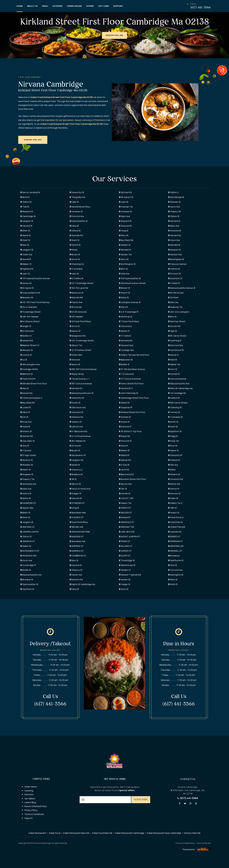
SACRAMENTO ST (30, 551)
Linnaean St (76, 211)
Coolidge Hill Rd (29, 369)
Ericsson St (175, 274)
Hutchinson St (176, 350)
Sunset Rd (26, 393)
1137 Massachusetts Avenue (35, 278)
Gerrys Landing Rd (30, 192)
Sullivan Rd (125, 460)
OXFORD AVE (77, 527)
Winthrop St (126, 317)
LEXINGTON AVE (177, 527)
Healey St (174, 513)
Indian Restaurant (37, 833)
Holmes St (174, 269)
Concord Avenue (177, 379)
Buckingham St (176, 259)
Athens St (26, 431)
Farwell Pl (26, 259)
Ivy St (24, 360)
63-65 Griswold (78, 312)
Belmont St (27, 374)
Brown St (75, 254)
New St (25, 245)
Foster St (75, 403)
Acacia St (124, 422)
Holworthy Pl (175, 455)
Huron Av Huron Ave (80, 489)
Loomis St (26, 355)
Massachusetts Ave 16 (82, 393)
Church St (125, 293)
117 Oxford (125, 336)
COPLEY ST (125, 508)
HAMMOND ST (28, 503)
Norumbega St (176, 197)
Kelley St (124, 297)
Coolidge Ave (126, 350)
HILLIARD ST (126, 546)
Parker (74, 250)
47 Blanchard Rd (78, 431)
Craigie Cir (76, 493)
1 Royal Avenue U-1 (80, 379)
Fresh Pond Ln (176, 517)
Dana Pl (123, 446)
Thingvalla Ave (78, 197)
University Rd (176, 479)
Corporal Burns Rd (30, 293)
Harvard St (174, 221)
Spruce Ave (125, 484)
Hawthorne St (176, 560)
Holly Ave (124, 274)
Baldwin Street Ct (30, 345)
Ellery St (124, 235)
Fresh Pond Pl (28, 379)
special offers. (127, 790)
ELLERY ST (125, 556)
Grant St (25, 240)
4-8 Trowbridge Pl (129, 312)
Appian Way (27, 508)
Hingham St (27, 474)
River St (173, 446)
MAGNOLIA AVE (29, 556)
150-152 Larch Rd (79, 288)
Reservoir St (77, 293)
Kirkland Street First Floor (132, 412)
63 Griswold (27, 331)
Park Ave (173, 465)
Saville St (75, 465)
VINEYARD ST (28, 527)
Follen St (173, 498)
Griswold (75, 360)
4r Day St (124, 465)
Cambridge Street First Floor (134, 398)
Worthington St (127, 264)
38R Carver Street (178, 403)
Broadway (174, 556)
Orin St (123, 489)
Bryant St (75, 450)
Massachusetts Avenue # (182, 288)
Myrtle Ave (174, 484)
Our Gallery (30, 798)
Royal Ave (26, 422)
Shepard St (27, 211)
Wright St (26, 326)
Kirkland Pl (125, 517)
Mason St (75, 331)
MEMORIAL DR (176, 546)
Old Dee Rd (125, 192)
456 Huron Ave (78, 407)
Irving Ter (174, 441)
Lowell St (26, 407)
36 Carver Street (177, 336)
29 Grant (173, 297)
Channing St (175, 407)
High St (173, 331)
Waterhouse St (127, 565)
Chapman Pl (126, 407)
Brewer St (125, 288)
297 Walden (76, 317)
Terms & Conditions (34, 814)
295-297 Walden (29, 317)
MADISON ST (77, 536)
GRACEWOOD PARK (80, 532)
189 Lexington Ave (30, 364)
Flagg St (173, 436)
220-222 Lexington (179, 312)
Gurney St (26, 283)
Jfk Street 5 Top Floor (130, 431)
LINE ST (173, 508)
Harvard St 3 (126, 388)
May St (25, 388)
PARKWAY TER (127, 527)
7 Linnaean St (176, 417)
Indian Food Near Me (102, 833)
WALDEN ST (126, 513)
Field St (173, 360)
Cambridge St (28, 216)
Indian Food (55, 833)
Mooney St (174, 493)
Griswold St (125, 226)
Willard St (124, 403)
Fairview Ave (175, 254)
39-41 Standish (29, 307)
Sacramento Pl (78, 455)
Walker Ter (174, 364)
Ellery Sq (173, 302)
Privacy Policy (31, 810)
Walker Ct (26, 264)
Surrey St (75, 364)
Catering (29, 791)
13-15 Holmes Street (81, 350)
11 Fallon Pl (174, 283)
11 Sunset (26, 450)
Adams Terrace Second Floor (134, 355)
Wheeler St (175, 202)
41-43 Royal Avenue (80, 436)
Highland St (27, 269)
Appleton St (175, 431)
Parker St (173, 450)
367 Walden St (78, 441)
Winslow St (27, 350)
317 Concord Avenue (130, 379)
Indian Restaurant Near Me (76, 833)
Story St (124, 589)
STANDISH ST (77, 503)
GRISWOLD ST (127, 522)
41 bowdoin (76, 269)
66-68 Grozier (176, 293)
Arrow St (75, 326)
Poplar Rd (125, 436)
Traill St (25, 207)
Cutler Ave (26, 254)
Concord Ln (125, 326)
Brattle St (124, 364)
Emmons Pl (125, 427)
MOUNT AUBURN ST (130, 536)
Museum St (175, 250)
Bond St (25, 197)
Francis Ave (76, 302)
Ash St (24, 417)
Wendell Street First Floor (34, 384)
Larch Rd (124, 470)
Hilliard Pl (124, 455)
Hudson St (76, 422)
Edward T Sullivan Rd (130, 575)
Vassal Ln (174, 355)
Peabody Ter (175, 307)
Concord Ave (77, 216)
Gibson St (75, 484)
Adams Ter (125, 503)
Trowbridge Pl (28, 565)
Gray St (25, 446)
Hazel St (25, 427)
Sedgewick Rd (78, 336)
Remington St (176, 575)
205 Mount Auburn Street (132, 283)
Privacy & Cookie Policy (185, 843)
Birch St (123, 269)
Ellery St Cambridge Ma (180, 388)
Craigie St (125, 584)
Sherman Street (177, 321)
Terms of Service (204, 843)
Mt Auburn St (126, 197)
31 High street (28, 455)
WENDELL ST (175, 551)
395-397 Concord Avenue (83, 369)
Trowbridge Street (31, 312)
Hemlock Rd (76, 417)
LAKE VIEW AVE (127, 532)
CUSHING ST (77, 517)
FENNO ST (125, 541)
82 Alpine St (27, 288)
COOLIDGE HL (176, 522)
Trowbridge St (127, 560)
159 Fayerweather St (130, 278)
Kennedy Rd (126, 340)
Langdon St (27, 221)
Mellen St (124, 450)
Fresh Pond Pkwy (79, 522)
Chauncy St (175, 211)
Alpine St (26, 235)
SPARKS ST (174, 536)
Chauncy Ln (76, 470)
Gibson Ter (76, 345)
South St (173, 422)
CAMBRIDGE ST (78, 556)
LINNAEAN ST (28, 541)
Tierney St (174, 412)
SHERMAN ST (176, 541)
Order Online (31, 787)
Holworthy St (77, 192)
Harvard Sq (174, 235)
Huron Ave (174, 207)
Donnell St (174, 374)
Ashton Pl (174, 489)
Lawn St (124, 202)
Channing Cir (77, 264)
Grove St (75, 259)
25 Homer (75, 446)
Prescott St (125, 441)
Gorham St (125, 417)
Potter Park (76, 355)
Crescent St (77, 412)
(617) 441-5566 (188, 798)
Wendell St (174, 245)
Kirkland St (174, 460)
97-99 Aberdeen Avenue (132, 369)
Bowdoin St (27, 579)
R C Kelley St (77, 278)
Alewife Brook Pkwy (80, 207)
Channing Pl (175, 340)
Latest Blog (30, 802)
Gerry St (124, 259)
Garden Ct (125, 570)
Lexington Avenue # (130, 302)
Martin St (26, 470)
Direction (29, 794)
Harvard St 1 (76, 388)
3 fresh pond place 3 (31, 398)
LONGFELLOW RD (30, 532)
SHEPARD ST (77, 546)
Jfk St (73, 479)
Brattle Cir (26, 336)
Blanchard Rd (126, 474)
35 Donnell (76, 307)
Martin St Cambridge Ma (82, 584)
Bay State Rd (126, 240)
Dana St (74, 226)
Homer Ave (76, 575)
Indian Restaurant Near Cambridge (164, 833)
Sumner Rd (27, 436)
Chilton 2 (173, 192)
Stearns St (174, 474)
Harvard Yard (126, 345)
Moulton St (27, 460)
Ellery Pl (123, 307)
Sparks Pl (124, 331)
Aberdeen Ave (78, 541)
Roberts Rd (76, 579)
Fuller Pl (74, 202)
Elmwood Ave (176, 345)
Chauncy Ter (27, 479)
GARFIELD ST (77, 551)
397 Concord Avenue (81, 384)
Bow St (172, 317)
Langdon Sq (76, 460)
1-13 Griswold (126, 374)
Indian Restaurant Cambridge (130, 833)
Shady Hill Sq (77, 374)
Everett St (125, 493)
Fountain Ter (126, 207)
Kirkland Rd (27, 340)
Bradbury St (76, 474)
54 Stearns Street (30, 321)
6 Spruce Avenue (177, 264)
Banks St (25, 513)
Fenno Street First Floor (131, 384)
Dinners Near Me (192, 833)
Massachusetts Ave (179, 384)
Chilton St (26, 202)
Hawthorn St (27, 589)
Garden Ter (125, 254)
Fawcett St (76, 498)
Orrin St (173, 565)
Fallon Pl (25, 412)
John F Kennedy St (129, 393)
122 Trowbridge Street (82, 340)
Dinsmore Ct (175, 278)
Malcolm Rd (76, 297)
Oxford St (75, 231)
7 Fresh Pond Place (129, 321)
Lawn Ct (25, 274)
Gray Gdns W (28, 441)
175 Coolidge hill (177, 393)
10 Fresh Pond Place (80, 321)
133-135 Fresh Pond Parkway (35, 302)
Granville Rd (76, 235)
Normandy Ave (28, 484)
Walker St (26, 546)
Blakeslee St (126, 360)
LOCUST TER (126, 498)
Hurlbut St (174, 398)
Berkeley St (27, 297)
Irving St (124, 231)
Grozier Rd (174, 326)
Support (29, 818)
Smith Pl (173, 584)
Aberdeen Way (78, 513)
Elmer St (25, 231)
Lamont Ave (76, 427)
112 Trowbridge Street (82, 283)
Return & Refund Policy (36, 806)
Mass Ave (125, 216)
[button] (114, 35)
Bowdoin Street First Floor (133, 479)
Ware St (173, 579)
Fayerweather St (79, 221)
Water (172, 470)
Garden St (125, 245)
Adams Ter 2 (175, 503)
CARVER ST (125, 551)
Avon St (173, 369)
